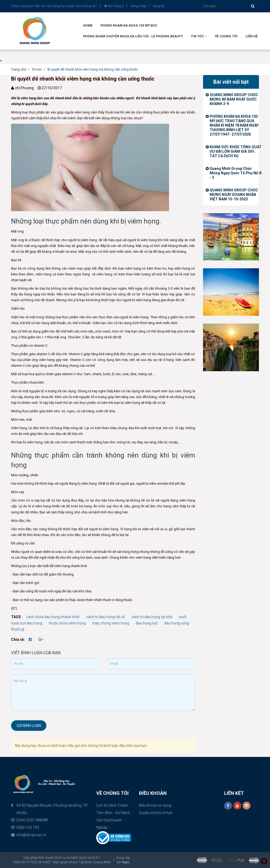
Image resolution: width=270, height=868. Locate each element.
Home (88, 26)
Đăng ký (159, 6)
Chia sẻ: (18, 639)
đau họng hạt (147, 623)
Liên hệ (252, 36)
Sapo (126, 862)
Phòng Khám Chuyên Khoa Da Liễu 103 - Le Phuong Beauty (133, 36)
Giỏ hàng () (114, 6)
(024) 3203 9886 (30, 820)
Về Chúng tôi (226, 36)
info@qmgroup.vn (31, 835)
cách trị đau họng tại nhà (152, 617)
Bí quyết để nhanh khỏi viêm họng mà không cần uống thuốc (83, 79)
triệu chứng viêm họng (111, 623)
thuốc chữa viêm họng (67, 623)
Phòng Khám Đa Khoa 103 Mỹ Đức (129, 26)
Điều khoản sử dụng (155, 805)
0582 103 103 (28, 827)
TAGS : (17, 617)
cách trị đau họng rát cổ (106, 617)
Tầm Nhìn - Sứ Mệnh (113, 813)
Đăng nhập (138, 6)
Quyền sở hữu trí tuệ (156, 813)
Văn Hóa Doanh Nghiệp (109, 824)
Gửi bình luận (29, 726)
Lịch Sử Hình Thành (112, 805)
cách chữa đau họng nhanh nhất (53, 617)
